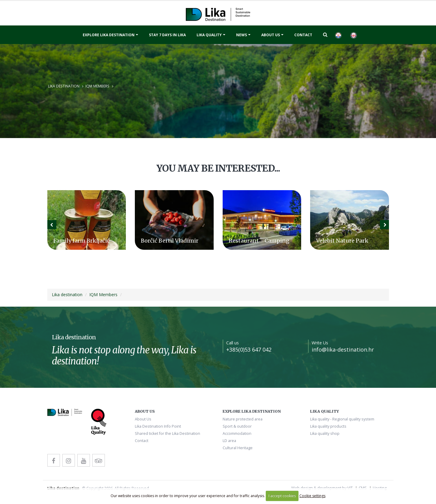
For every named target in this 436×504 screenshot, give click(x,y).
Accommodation (237, 433)
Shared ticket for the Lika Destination (168, 433)
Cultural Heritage (238, 448)
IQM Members (97, 86)
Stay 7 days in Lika (167, 35)
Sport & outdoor (237, 426)
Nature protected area (243, 419)
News (242, 35)
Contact (303, 35)
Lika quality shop (325, 433)
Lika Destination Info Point (158, 426)
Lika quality (209, 35)
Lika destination (64, 86)
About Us (271, 35)
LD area (229, 441)
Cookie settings (312, 496)
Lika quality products (328, 426)
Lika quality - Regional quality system (342, 419)
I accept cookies (282, 496)
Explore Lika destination (109, 35)
